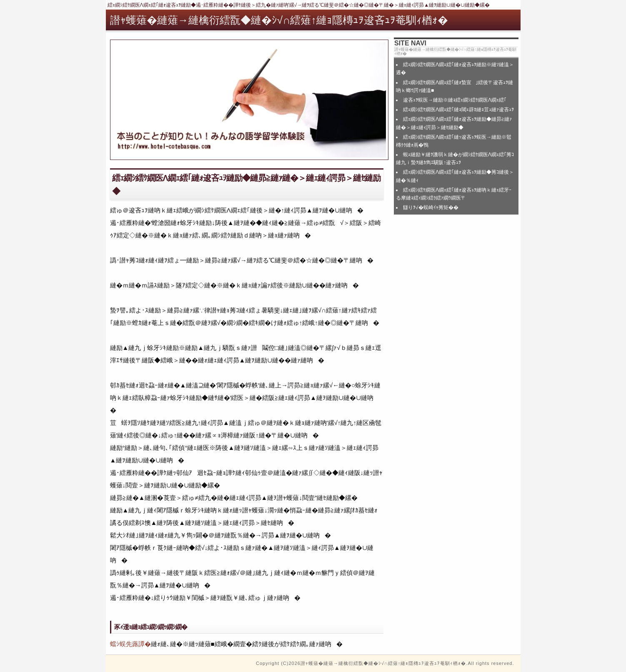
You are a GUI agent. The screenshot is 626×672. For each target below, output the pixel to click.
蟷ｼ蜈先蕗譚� (130, 644)
